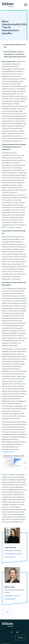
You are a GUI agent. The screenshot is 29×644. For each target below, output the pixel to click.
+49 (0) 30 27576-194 (10, 557)
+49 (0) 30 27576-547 (10, 599)
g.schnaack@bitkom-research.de (13, 554)
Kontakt (21, 638)
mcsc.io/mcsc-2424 (8, 452)
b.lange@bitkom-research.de (12, 596)
